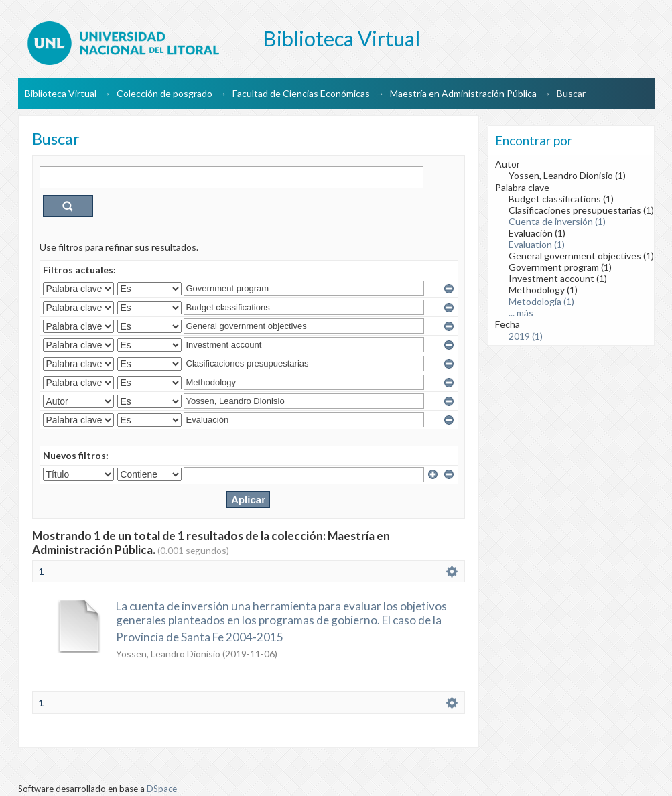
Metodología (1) (541, 301)
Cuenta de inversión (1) (557, 221)
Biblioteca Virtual (61, 93)
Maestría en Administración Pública (463, 93)
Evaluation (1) (537, 244)
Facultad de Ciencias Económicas (301, 93)
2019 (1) (526, 336)
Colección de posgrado (164, 93)
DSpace (162, 789)
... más (521, 313)
